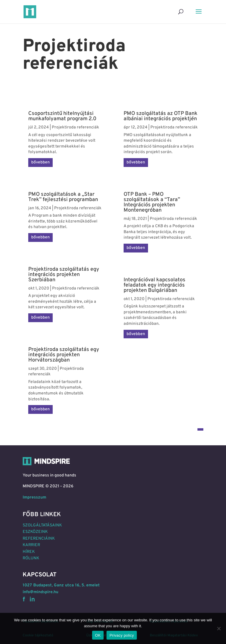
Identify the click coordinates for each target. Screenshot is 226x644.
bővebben (40, 162)
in (32, 600)
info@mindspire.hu (40, 592)
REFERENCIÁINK (39, 539)
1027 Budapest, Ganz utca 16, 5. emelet (61, 585)
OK (98, 635)
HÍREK (29, 552)
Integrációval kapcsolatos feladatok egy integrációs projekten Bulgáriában (154, 285)
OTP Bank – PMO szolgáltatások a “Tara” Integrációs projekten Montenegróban (152, 202)
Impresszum (34, 497)
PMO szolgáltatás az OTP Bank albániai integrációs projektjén (161, 116)
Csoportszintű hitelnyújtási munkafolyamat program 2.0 (62, 116)
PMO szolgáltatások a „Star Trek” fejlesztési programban (63, 197)
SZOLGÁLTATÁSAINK (42, 525)
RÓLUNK (31, 558)
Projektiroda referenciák (75, 127)
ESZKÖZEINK (35, 532)
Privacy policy (122, 635)
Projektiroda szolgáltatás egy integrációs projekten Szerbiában (64, 275)
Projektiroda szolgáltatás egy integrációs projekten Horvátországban (64, 355)
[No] (219, 628)
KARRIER (31, 545)
